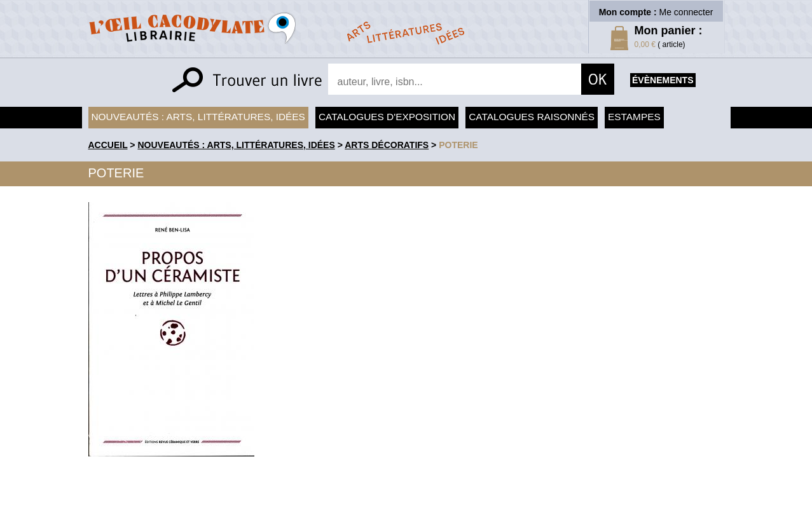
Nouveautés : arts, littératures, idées (198, 117)
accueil (108, 145)
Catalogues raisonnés (532, 117)
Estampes (634, 117)
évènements (663, 80)
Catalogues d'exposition (387, 117)
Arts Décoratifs (387, 145)
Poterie (458, 145)
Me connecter (686, 12)
